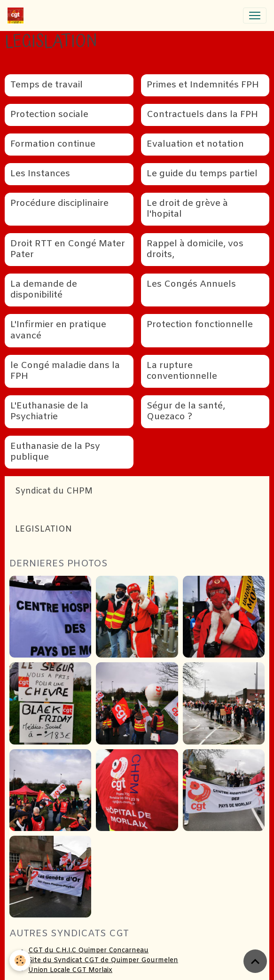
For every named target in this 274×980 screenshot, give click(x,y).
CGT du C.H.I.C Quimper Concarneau (88, 951)
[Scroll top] (255, 961)
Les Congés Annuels (191, 285)
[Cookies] (20, 960)
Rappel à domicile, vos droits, (195, 250)
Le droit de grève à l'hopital (187, 209)
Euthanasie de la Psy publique (55, 452)
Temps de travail (47, 85)
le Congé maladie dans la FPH (65, 371)
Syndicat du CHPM (54, 491)
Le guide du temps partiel (202, 174)
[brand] (17, 16)
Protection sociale (49, 115)
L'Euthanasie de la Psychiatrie (49, 412)
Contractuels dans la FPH (202, 115)
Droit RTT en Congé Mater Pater (68, 250)
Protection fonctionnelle (200, 325)
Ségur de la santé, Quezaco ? (186, 412)
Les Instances (40, 174)
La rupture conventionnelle (182, 371)
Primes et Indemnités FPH (203, 85)
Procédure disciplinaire (59, 204)
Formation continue (53, 145)
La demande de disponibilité (44, 290)
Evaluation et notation (195, 145)
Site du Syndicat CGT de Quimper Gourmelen (103, 960)
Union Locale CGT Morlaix (70, 970)
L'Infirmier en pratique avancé (58, 330)
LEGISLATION (43, 529)
